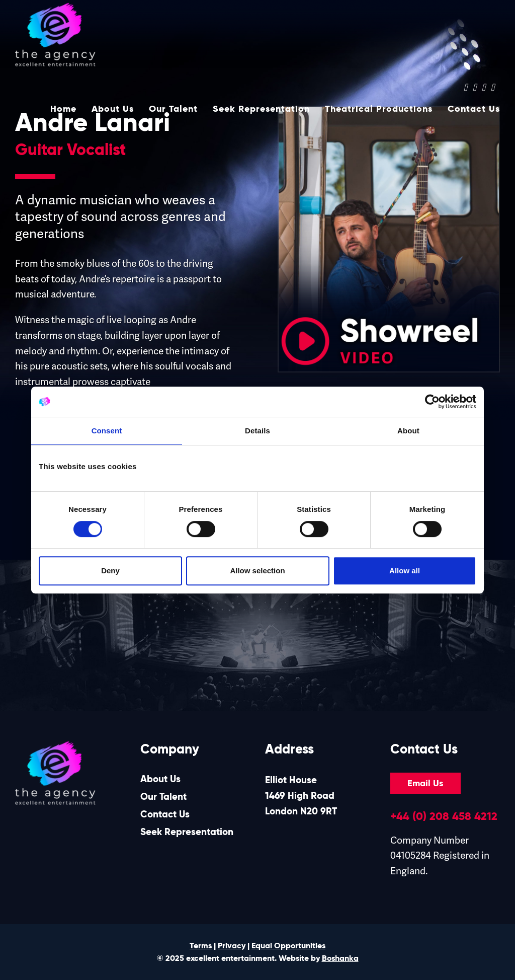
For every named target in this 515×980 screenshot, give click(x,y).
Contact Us (474, 110)
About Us (113, 110)
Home (63, 110)
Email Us (425, 783)
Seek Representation (261, 110)
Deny (110, 571)
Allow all (405, 571)
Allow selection (257, 571)
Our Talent (173, 110)
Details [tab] (257, 431)
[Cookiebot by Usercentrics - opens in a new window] (432, 402)
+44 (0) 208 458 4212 (444, 816)
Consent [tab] (107, 431)
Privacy (232, 946)
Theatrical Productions (379, 110)
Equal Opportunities (288, 946)
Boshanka (340, 958)
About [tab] (408, 431)
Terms (201, 946)
